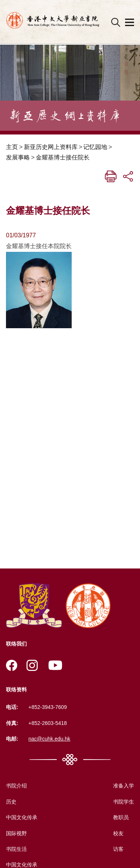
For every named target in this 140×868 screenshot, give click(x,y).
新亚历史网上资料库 (51, 147)
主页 (12, 147)
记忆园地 (95, 147)
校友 (118, 833)
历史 (11, 802)
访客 (118, 849)
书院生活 (16, 849)
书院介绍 (16, 786)
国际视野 (16, 833)
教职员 (121, 817)
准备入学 (124, 786)
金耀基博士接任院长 (63, 157)
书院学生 (124, 802)
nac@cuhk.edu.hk (49, 739)
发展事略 (18, 157)
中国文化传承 (22, 817)
